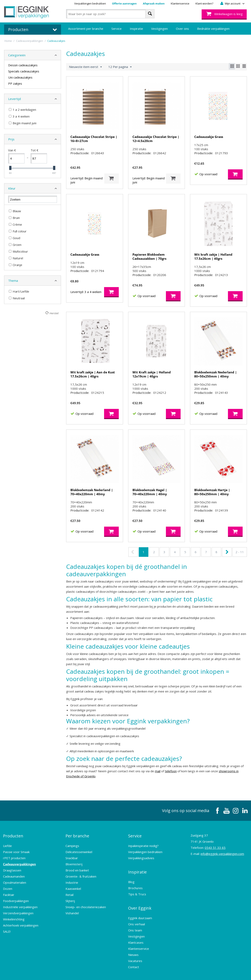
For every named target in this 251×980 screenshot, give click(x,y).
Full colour (18, 231)
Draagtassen (12, 867)
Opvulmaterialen (15, 879)
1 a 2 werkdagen (22, 110)
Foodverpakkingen (16, 897)
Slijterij (70, 897)
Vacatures (135, 950)
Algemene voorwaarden (86, 973)
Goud (14, 238)
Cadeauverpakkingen (19, 861)
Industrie (72, 879)
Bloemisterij (74, 861)
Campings (72, 842)
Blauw (15, 211)
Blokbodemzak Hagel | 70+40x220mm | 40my (150, 492)
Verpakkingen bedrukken (90, 3)
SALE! (7, 928)
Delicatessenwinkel (79, 848)
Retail (69, 891)
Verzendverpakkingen (18, 910)
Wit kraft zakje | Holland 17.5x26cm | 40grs (213, 256)
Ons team (135, 920)
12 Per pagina (120, 67)
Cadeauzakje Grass (209, 137)
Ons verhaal (137, 914)
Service (117, 29)
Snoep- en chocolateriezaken (86, 903)
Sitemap (138, 973)
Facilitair (9, 891)
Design (179, 973)
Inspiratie (136, 29)
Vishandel (72, 910)
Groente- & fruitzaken (81, 873)
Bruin (14, 218)
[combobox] (110, 14)
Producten (13, 834)
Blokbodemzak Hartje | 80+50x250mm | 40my (212, 492)
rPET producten (14, 855)
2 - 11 (240, 552)
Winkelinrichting (14, 916)
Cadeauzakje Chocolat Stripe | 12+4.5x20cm (156, 139)
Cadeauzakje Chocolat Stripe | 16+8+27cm (94, 139)
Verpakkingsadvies (141, 855)
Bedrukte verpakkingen (213, 29)
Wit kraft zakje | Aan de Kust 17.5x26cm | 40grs (93, 374)
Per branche (77, 834)
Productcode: (80, 153)
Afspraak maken (154, 3)
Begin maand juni (23, 123)
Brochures (135, 881)
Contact (134, 957)
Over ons (182, 29)
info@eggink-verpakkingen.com (222, 854)
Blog (131, 875)
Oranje (16, 265)
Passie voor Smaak (16, 848)
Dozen (8, 885)
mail (158, 771)
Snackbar (72, 855)
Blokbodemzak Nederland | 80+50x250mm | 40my (215, 374)
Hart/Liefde (19, 291)
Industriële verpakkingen (20, 903)
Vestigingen (159, 29)
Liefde (7, 842)
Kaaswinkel (73, 885)
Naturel (16, 258)
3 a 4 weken (19, 116)
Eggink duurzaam (140, 908)
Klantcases (136, 932)
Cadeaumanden (14, 873)
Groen (15, 245)
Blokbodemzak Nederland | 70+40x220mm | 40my (92, 492)
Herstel (54, 313)
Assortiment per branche (86, 29)
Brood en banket (77, 867)
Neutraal (17, 298)
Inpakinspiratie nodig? (143, 842)
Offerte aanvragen (124, 3)
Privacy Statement (118, 973)
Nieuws (133, 944)
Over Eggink (140, 899)
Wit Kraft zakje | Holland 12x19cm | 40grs (152, 374)
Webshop (163, 973)
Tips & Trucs (137, 887)
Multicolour (18, 251)
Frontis (214, 973)
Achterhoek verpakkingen (21, 922)
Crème (15, 224)
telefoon (171, 771)
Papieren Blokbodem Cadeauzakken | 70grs (149, 256)
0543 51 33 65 (215, 848)
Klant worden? (204, 3)
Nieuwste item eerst (85, 67)
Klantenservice (180, 3)
